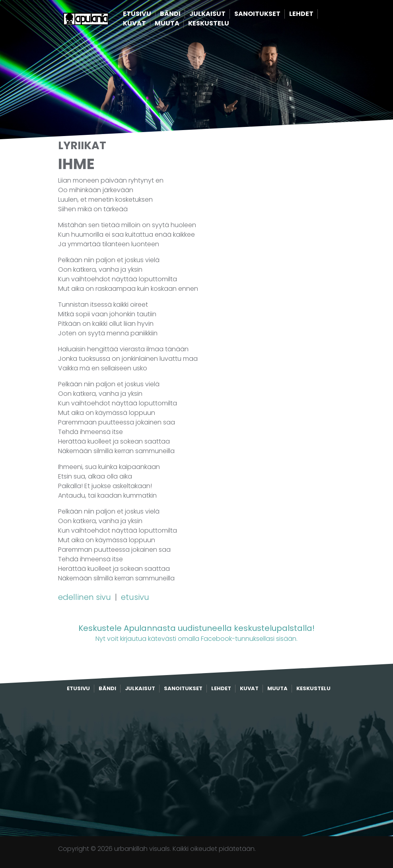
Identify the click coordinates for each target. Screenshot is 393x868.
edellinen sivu (86, 597)
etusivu (135, 597)
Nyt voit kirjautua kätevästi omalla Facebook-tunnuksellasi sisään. (196, 633)
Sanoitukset (271, 14)
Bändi (184, 14)
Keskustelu (222, 24)
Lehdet (315, 14)
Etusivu (151, 14)
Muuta (181, 24)
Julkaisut (221, 14)
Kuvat (148, 24)
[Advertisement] (196, 765)
